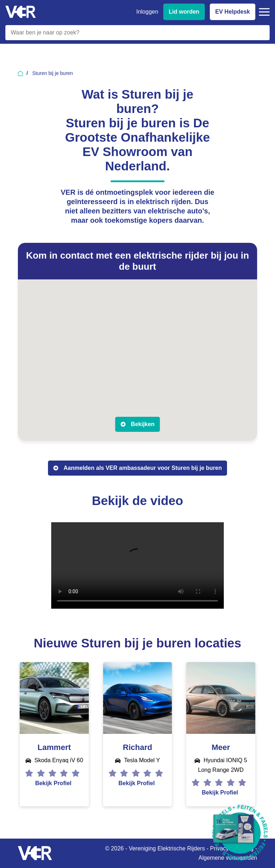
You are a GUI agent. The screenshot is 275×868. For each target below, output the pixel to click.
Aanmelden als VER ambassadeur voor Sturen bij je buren (143, 468)
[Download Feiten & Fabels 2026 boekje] (240, 833)
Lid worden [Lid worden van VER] (184, 12)
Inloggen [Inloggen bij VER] (147, 12)
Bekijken (143, 424)
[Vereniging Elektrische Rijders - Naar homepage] (21, 12)
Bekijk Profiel (53, 783)
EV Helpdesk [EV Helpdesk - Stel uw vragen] (233, 12)
